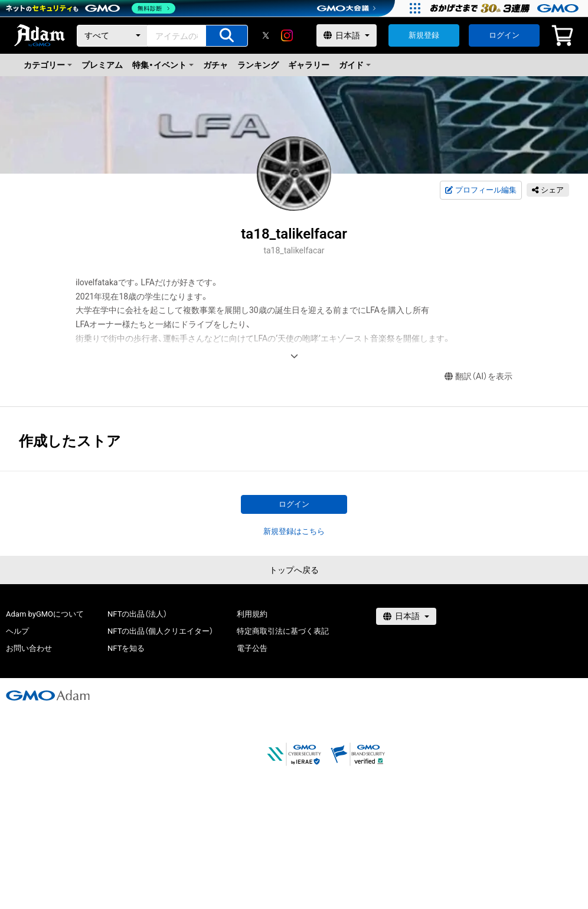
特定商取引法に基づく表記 (283, 631)
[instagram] (287, 35)
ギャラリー (309, 65)
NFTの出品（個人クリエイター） (160, 631)
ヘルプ (17, 631)
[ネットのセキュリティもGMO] (91, 8)
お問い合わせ (29, 648)
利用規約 (252, 614)
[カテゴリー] (112, 36)
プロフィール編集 (481, 190)
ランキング (258, 65)
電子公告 (252, 648)
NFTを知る (126, 648)
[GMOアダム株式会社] (48, 695)
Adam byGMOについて (45, 614)
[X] (266, 35)
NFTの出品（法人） (137, 614)
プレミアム (102, 65)
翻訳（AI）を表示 (478, 377)
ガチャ (215, 65)
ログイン (504, 35)
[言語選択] (347, 35)
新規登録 (424, 35)
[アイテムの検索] (227, 36)
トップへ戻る (294, 570)
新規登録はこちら (294, 531)
